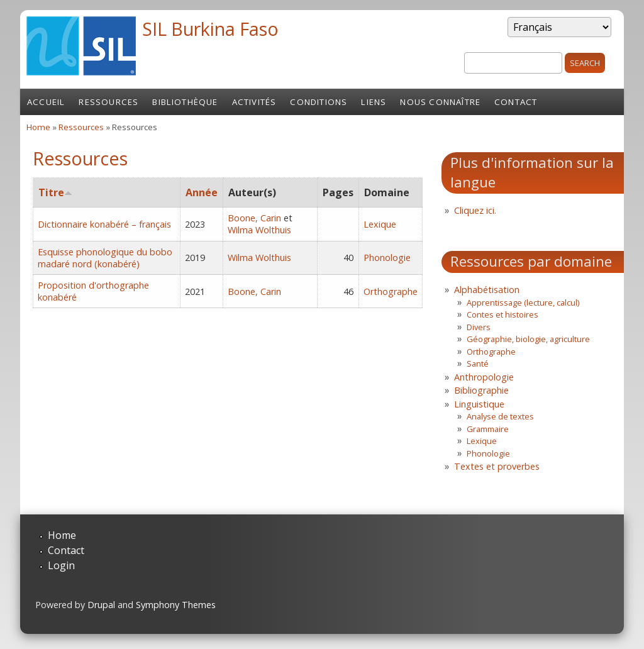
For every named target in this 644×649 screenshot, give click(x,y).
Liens (374, 102)
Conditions (319, 102)
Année (202, 192)
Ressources (108, 102)
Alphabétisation (487, 290)
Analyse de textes (500, 416)
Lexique (380, 224)
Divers (479, 327)
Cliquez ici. (475, 210)
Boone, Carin (254, 218)
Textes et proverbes (497, 466)
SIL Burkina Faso (210, 29)
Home (38, 127)
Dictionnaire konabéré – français (104, 224)
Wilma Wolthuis (259, 230)
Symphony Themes (176, 605)
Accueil (46, 102)
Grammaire (488, 429)
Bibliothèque (185, 102)
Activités (254, 102)
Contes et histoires (502, 314)
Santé (478, 363)
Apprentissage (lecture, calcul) (523, 302)
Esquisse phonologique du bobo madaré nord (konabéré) (105, 258)
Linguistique (479, 404)
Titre (55, 192)
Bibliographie (481, 390)
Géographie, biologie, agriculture (528, 339)
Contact (516, 102)
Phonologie (387, 258)
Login (61, 565)
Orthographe (391, 291)
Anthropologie (484, 377)
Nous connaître (440, 102)
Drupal (101, 605)
